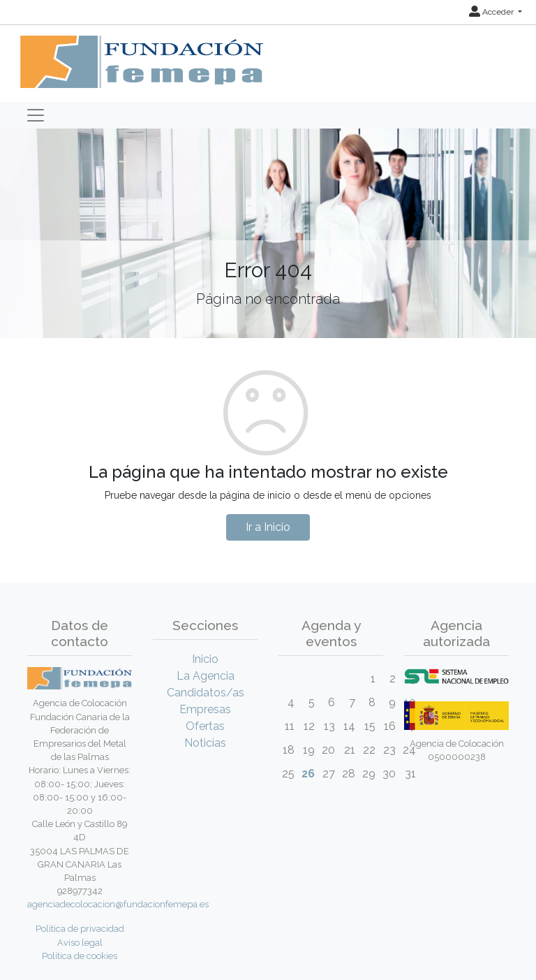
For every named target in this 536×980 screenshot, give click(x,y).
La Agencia (206, 676)
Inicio (205, 659)
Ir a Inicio (268, 527)
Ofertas (205, 726)
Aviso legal (80, 943)
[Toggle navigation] (36, 115)
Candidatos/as (206, 693)
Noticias (205, 743)
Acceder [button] (492, 12)
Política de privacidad (80, 929)
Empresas (205, 709)
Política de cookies (80, 956)
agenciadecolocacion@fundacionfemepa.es (118, 904)
